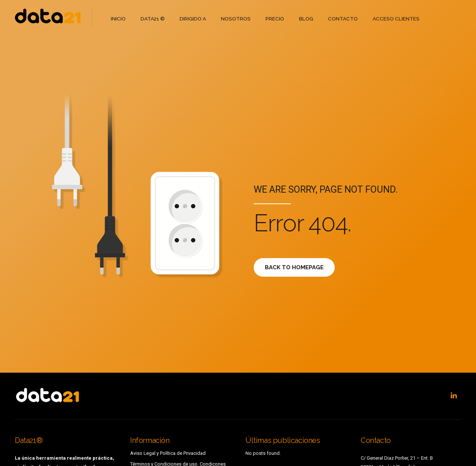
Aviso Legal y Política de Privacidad (168, 453)
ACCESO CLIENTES (390, 18)
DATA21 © (152, 18)
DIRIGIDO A (192, 18)
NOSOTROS (234, 18)
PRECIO (272, 18)
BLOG (303, 18)
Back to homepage (299, 267)
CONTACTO (339, 18)
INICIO (118, 18)
